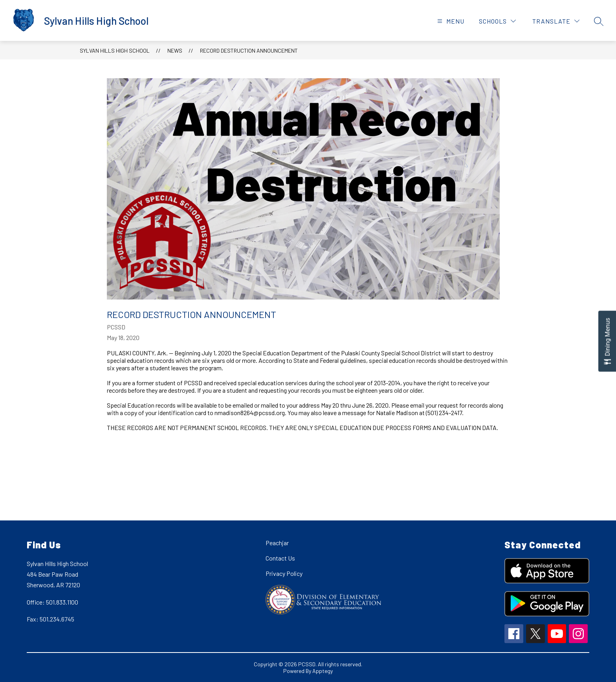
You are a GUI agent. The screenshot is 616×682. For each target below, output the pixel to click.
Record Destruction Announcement (249, 51)
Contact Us (280, 558)
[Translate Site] (556, 21)
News (175, 51)
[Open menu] (450, 21)
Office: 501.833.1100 (52, 602)
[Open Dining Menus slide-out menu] (607, 341)
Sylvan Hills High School (115, 51)
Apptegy (323, 671)
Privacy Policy (284, 573)
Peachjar (277, 543)
